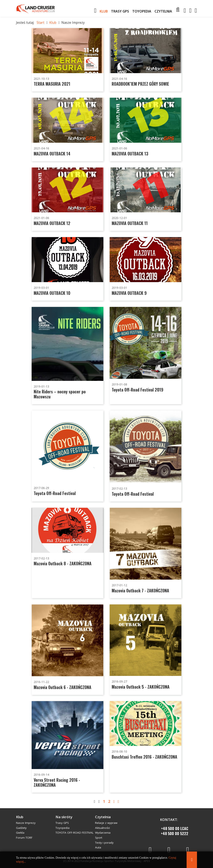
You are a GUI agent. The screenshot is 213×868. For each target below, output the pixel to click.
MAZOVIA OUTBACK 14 (52, 154)
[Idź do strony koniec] (118, 801)
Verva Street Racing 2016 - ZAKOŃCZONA (57, 782)
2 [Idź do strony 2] (109, 801)
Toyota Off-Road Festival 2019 (137, 390)
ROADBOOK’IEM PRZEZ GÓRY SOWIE (140, 84)
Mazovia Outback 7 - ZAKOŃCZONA (140, 590)
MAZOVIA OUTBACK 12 (52, 223)
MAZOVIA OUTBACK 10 (52, 293)
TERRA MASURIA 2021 (52, 84)
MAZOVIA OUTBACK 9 (129, 293)
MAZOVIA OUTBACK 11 (130, 223)
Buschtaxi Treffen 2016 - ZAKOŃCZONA (144, 757)
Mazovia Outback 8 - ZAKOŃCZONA (63, 563)
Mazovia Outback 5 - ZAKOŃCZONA (141, 687)
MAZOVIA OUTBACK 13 (130, 154)
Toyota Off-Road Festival (55, 493)
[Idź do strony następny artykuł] (114, 801)
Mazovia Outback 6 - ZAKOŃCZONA (63, 687)
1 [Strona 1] (104, 801)
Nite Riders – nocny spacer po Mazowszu (60, 394)
